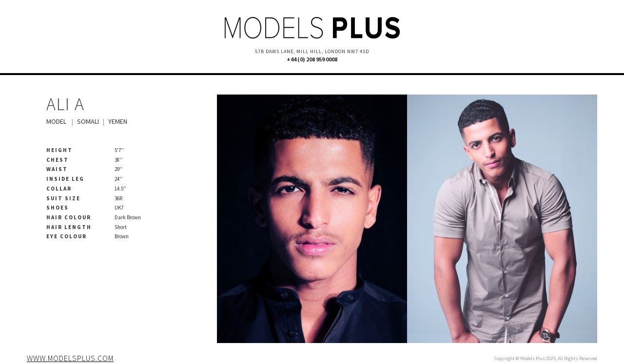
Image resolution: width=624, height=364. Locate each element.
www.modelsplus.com (70, 358)
